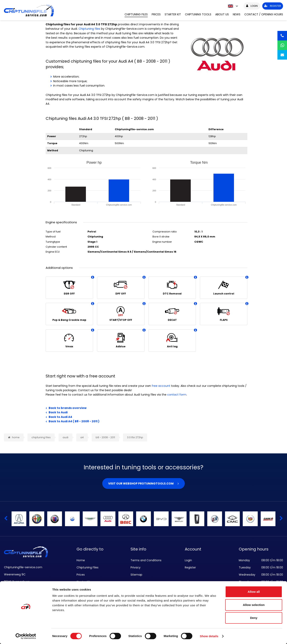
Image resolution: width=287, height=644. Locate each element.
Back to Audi (58, 412)
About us (222, 14)
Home (81, 560)
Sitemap (136, 575)
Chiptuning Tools (198, 14)
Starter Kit (173, 14)
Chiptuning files (89, 29)
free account (161, 386)
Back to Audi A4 (60, 417)
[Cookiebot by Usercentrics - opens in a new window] (26, 636)
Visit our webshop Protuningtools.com (141, 483)
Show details (209, 636)
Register (190, 567)
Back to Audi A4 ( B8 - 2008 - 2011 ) (74, 421)
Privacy (136, 567)
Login (188, 560)
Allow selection (254, 605)
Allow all (254, 592)
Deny (254, 618)
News (237, 14)
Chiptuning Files (136, 14)
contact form (177, 395)
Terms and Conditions (146, 560)
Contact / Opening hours (264, 14)
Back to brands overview (68, 408)
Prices (156, 14)
